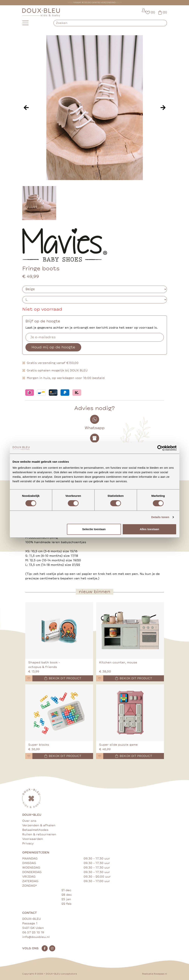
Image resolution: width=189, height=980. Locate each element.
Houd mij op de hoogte (53, 347)
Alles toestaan (149, 529)
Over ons (29, 821)
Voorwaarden (33, 839)
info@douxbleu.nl (36, 937)
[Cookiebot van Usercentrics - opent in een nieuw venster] (160, 448)
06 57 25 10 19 (33, 932)
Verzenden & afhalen (39, 825)
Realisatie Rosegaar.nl (155, 974)
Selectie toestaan (94, 529)
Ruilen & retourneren (39, 834)
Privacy (28, 844)
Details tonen (160, 517)
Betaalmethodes (35, 830)
